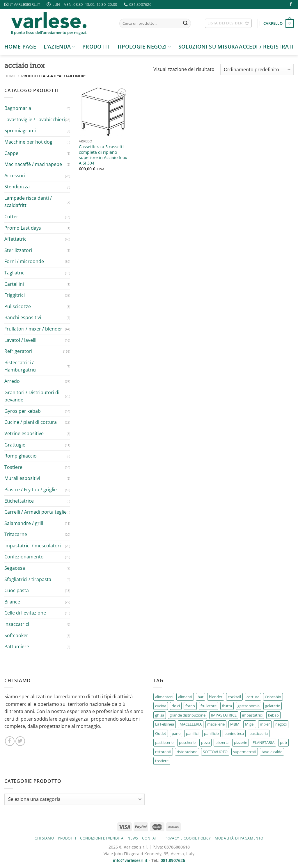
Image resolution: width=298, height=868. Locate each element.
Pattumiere (17, 646)
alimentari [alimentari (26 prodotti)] (164, 697)
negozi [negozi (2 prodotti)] (281, 724)
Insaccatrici (17, 624)
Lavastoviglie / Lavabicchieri (35, 119)
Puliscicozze (18, 306)
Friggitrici (15, 295)
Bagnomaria (18, 108)
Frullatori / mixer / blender (33, 329)
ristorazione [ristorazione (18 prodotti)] (187, 752)
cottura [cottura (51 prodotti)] (253, 697)
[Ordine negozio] (257, 70)
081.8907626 (173, 860)
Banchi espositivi (23, 317)
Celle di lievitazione (25, 613)
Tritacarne (16, 534)
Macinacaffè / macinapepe (33, 164)
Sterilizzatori (18, 250)
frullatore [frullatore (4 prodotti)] (209, 706)
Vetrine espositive (24, 433)
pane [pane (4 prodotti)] (176, 733)
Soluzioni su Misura (209, 47)
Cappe (11, 153)
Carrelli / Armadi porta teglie (36, 512)
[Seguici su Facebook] (291, 4)
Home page (20, 47)
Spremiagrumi (20, 131)
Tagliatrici (15, 273)
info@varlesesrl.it (130, 860)
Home (10, 76)
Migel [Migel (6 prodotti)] (250, 724)
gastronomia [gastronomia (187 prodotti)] (249, 706)
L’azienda (59, 47)
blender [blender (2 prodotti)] (216, 697)
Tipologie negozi (144, 47)
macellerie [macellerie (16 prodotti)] (216, 724)
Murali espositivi (22, 478)
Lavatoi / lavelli (20, 340)
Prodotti (96, 47)
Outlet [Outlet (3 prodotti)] (161, 733)
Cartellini (14, 284)
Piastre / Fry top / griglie (31, 490)
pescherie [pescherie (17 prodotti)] (187, 742)
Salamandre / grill (24, 523)
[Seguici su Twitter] (20, 741)
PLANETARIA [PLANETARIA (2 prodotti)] (264, 742)
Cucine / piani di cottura (31, 422)
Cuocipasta (17, 590)
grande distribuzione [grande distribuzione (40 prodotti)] (188, 715)
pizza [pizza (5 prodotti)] (205, 742)
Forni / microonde (24, 261)
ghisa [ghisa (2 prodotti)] (160, 715)
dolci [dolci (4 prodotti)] (176, 706)
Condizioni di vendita (102, 838)
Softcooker (16, 635)
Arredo (12, 381)
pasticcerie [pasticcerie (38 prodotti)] (164, 742)
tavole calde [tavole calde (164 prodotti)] (272, 752)
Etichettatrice (19, 501)
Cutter (11, 217)
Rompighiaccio (21, 456)
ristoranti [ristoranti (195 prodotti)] (163, 752)
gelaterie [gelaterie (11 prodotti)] (273, 706)
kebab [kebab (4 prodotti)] (273, 715)
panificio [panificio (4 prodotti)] (211, 733)
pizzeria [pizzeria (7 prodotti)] (222, 742)
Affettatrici (16, 239)
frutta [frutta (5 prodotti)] (227, 706)
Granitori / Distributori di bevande (32, 396)
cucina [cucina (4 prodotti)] (161, 706)
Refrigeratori (18, 351)
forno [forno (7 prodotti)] (190, 706)
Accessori (15, 176)
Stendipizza (17, 187)
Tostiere (13, 467)
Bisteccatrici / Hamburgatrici (20, 366)
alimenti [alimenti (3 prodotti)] (185, 697)
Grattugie (15, 445)
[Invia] (185, 24)
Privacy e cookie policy (188, 838)
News (133, 838)
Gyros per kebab (23, 411)
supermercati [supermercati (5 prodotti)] (245, 752)
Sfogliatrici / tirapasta (28, 579)
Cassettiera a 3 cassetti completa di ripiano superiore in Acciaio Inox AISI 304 (103, 155)
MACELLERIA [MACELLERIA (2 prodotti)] (191, 724)
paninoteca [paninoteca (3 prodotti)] (234, 733)
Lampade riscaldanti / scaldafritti (28, 202)
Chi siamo (44, 838)
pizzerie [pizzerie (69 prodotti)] (241, 742)
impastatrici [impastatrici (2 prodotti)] (252, 715)
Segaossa (15, 568)
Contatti (151, 838)
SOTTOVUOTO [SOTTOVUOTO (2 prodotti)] (215, 752)
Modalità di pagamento (239, 838)
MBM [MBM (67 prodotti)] (235, 724)
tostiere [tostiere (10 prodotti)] (162, 761)
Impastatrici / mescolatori (33, 546)
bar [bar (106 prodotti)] (201, 697)
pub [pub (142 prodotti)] (283, 742)
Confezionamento (24, 557)
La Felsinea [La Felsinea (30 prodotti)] (165, 724)
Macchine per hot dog (28, 142)
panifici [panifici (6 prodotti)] (192, 733)
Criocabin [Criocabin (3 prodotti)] (273, 697)
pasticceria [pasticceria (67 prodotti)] (259, 733)
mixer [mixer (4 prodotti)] (265, 724)
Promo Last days (23, 228)
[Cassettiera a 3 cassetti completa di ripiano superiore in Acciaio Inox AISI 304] (104, 112)
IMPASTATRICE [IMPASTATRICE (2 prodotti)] (224, 715)
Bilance (12, 602)
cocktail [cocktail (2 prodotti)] (234, 697)
